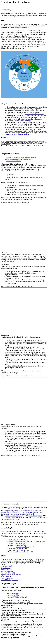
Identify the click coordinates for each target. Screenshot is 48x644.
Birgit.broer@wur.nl (7, 514)
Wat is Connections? (13, 595)
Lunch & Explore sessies (26, 532)
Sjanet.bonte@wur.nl (36, 516)
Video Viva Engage (7, 578)
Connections (18, 543)
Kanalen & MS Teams (21, 540)
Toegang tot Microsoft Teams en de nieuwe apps (21, 157)
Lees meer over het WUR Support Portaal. (26, 134)
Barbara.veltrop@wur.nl (39, 517)
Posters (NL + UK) (7, 570)
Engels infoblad (6, 568)
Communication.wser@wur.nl (25, 514)
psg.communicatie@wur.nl (30, 512)
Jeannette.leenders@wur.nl (14, 516)
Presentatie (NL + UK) (8, 573)
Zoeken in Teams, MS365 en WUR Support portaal (30, 542)
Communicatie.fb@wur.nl (11, 519)
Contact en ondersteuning (14, 161)
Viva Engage (19, 545)
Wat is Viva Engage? (13, 594)
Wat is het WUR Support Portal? (17, 597)
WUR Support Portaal (22, 547)
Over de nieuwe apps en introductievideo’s (19, 159)
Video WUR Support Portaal (10, 580)
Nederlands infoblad (7, 566)
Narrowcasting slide (7, 571)
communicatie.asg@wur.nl (32, 511)
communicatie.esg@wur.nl (9, 512)
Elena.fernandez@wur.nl (12, 517)
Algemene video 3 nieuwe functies (11, 575)
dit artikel (5, 198)
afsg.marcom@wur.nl (12, 511)
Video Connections (7, 576)
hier (5, 371)
